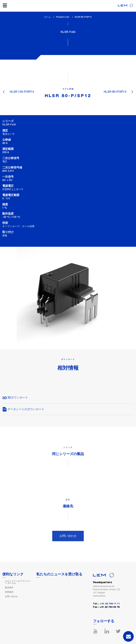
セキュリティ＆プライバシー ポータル (18, 582)
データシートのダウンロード (23, 409)
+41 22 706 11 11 (110, 604)
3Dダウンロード (15, 398)
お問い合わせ (68, 536)
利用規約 (9, 592)
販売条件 (9, 588)
